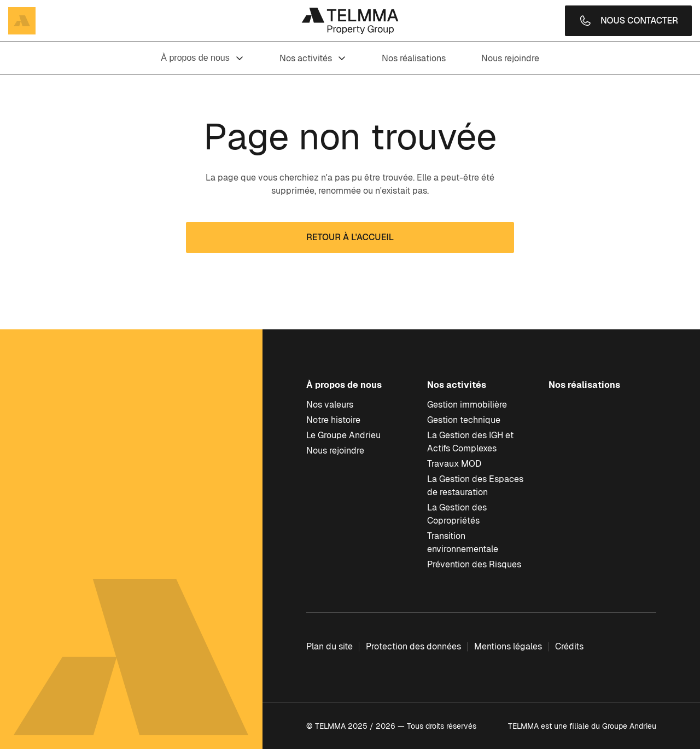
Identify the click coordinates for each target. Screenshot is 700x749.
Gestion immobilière (467, 405)
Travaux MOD (454, 464)
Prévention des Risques (474, 564)
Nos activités (313, 58)
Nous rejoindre (510, 58)
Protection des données (413, 646)
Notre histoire (333, 420)
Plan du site (329, 646)
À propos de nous (202, 58)
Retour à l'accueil (350, 237)
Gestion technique (464, 420)
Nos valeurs (330, 405)
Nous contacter (628, 21)
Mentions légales (508, 646)
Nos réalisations (414, 58)
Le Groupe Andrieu (343, 435)
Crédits (569, 646)
